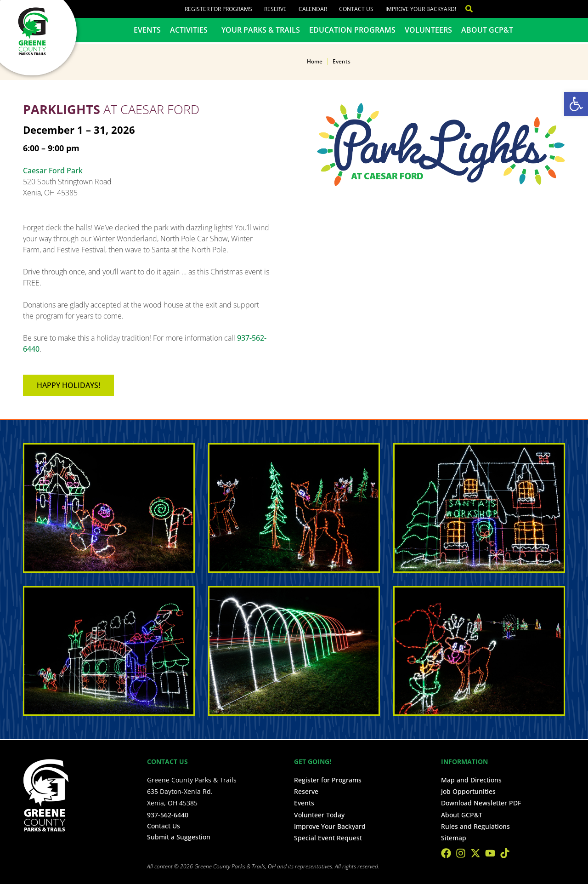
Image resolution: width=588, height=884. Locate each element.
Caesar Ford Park (53, 171)
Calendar (313, 9)
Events (147, 30)
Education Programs (352, 30)
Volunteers (428, 30)
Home (315, 61)
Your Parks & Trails (261, 30)
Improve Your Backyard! (421, 9)
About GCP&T (487, 30)
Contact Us (356, 9)
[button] (576, 104)
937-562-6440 (168, 815)
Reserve (275, 9)
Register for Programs (218, 9)
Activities (191, 30)
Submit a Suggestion (179, 837)
